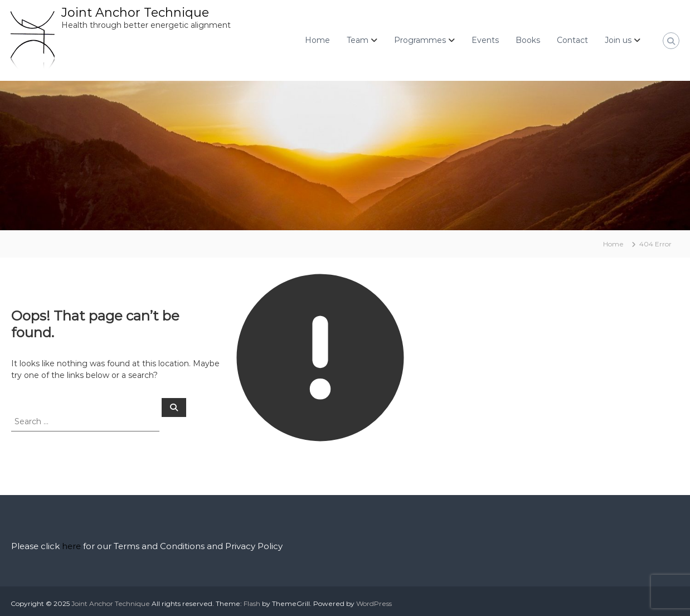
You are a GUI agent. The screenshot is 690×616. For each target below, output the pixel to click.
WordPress (374, 603)
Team (358, 40)
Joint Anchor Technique (135, 13)
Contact (572, 40)
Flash (252, 603)
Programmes (420, 40)
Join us (618, 40)
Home (317, 40)
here (71, 546)
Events (485, 40)
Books (528, 40)
